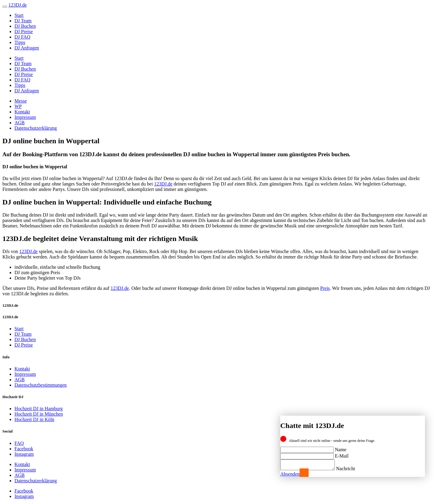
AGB (20, 123)
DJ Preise (24, 32)
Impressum (25, 117)
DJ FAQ (22, 37)
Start (19, 15)
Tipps (20, 42)
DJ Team (23, 21)
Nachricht (352, 469)
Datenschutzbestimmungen (41, 385)
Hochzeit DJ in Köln (34, 419)
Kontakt (22, 112)
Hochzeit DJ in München (39, 414)
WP (18, 106)
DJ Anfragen (27, 48)
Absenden (290, 474)
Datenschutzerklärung (36, 128)
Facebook (24, 449)
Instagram (24, 454)
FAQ (19, 443)
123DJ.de (163, 184)
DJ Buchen (25, 26)
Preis (325, 288)
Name (341, 448)
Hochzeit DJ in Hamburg (39, 409)
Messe (21, 101)
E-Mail (342, 454)
